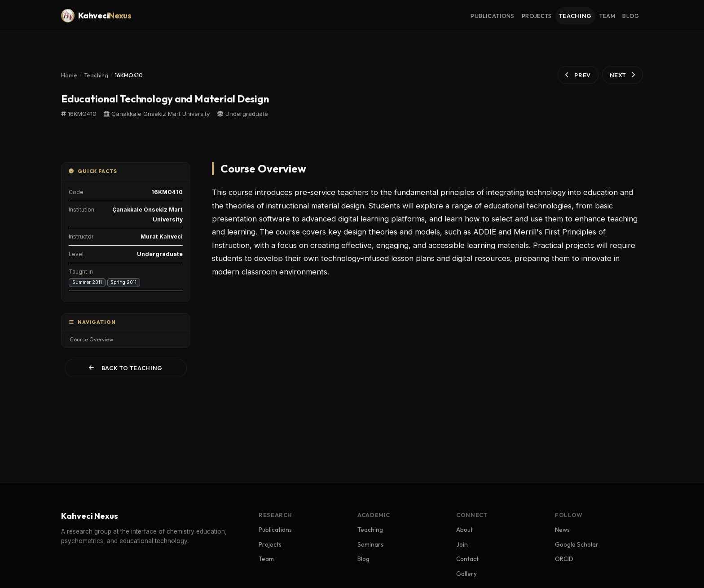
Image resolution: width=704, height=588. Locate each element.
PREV (578, 75)
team (607, 16)
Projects (270, 544)
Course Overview (91, 339)
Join (462, 544)
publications (493, 16)
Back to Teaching (126, 368)
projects (537, 16)
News (562, 530)
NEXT (623, 75)
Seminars (370, 544)
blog (631, 16)
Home (69, 75)
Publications (275, 530)
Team (266, 559)
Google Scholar (577, 544)
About (464, 530)
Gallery (466, 574)
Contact (467, 559)
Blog (363, 559)
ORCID (564, 559)
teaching (575, 16)
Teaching (96, 75)
